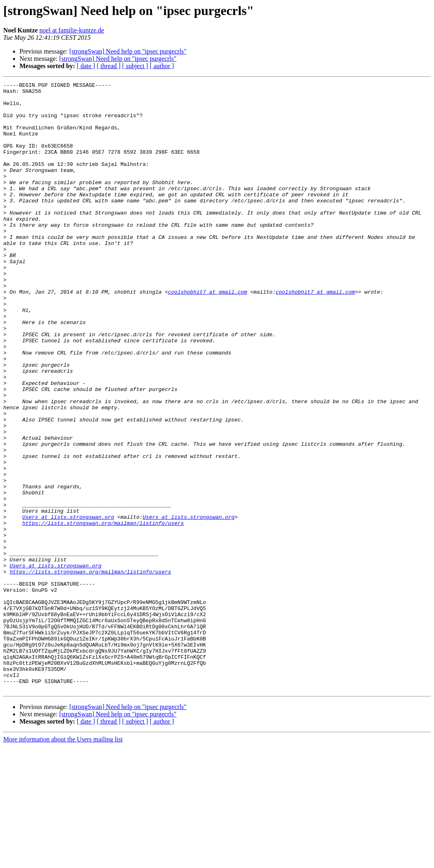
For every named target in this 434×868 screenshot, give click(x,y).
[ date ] (86, 66)
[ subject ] (135, 66)
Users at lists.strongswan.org (68, 604)
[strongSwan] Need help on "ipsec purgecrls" (128, 51)
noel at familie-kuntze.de (72, 30)
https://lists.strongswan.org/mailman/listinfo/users (103, 612)
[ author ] (162, 66)
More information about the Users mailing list (63, 861)
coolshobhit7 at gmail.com (208, 334)
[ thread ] (109, 66)
